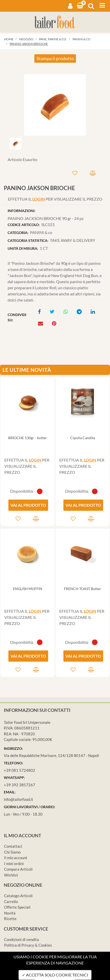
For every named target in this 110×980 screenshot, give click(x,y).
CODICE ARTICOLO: (24, 225)
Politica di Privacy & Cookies (28, 945)
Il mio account (16, 858)
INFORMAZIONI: (22, 211)
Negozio (26, 39)
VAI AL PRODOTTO (28, 505)
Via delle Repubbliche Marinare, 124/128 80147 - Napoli (51, 755)
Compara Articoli (18, 869)
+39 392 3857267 (19, 785)
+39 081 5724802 (19, 770)
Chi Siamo (12, 852)
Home (9, 39)
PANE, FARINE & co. (53, 39)
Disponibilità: (22, 491)
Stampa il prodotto (55, 58)
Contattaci (13, 846)
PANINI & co (81, 39)
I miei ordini (14, 864)
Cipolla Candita (83, 438)
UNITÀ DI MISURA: (23, 248)
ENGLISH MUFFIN (28, 589)
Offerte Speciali (17, 907)
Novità (10, 913)
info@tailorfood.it (18, 799)
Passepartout (76, 977)
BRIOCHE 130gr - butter (28, 438)
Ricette (10, 919)
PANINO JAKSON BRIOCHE (29, 44)
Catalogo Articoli (18, 896)
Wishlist (11, 875)
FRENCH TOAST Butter (82, 589)
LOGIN (39, 199)
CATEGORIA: (18, 233)
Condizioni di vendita (22, 939)
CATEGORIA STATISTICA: (28, 240)
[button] (70, 6)
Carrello (11, 901)
